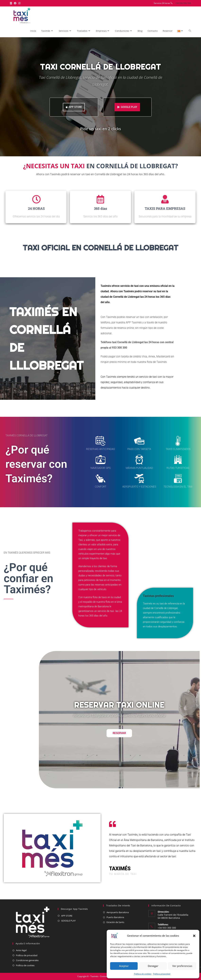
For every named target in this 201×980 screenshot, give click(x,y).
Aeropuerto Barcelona (118, 912)
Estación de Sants (115, 922)
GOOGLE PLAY (68, 921)
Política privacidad (162, 974)
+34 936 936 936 (183, 3)
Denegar (153, 966)
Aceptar (124, 966)
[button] (194, 936)
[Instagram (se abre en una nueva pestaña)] (19, 3)
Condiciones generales (27, 960)
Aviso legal (21, 950)
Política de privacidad (27, 955)
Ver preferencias (182, 966)
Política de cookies (143, 974)
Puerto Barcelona (115, 917)
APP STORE (67, 916)
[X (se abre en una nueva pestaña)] (11, 3)
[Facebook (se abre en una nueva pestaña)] (15, 3)
